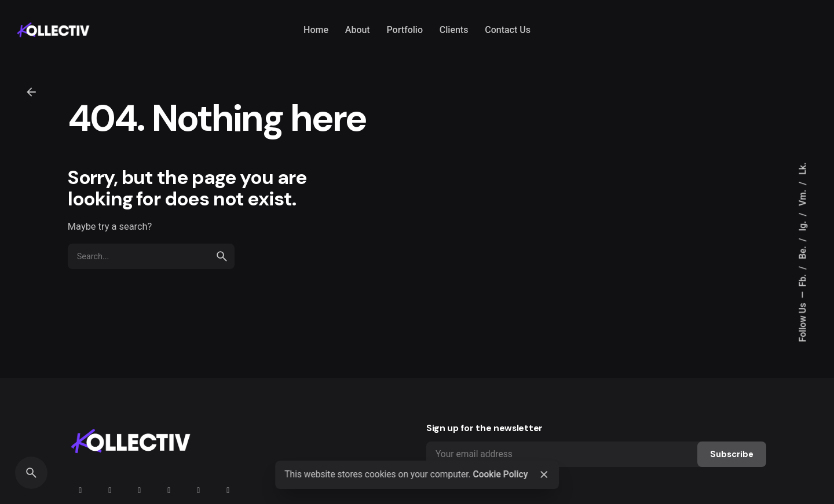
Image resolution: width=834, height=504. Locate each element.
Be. (803, 251)
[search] (222, 256)
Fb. (803, 279)
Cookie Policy (500, 474)
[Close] (544, 474)
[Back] (31, 92)
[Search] (31, 473)
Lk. (803, 168)
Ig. (803, 225)
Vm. (803, 196)
